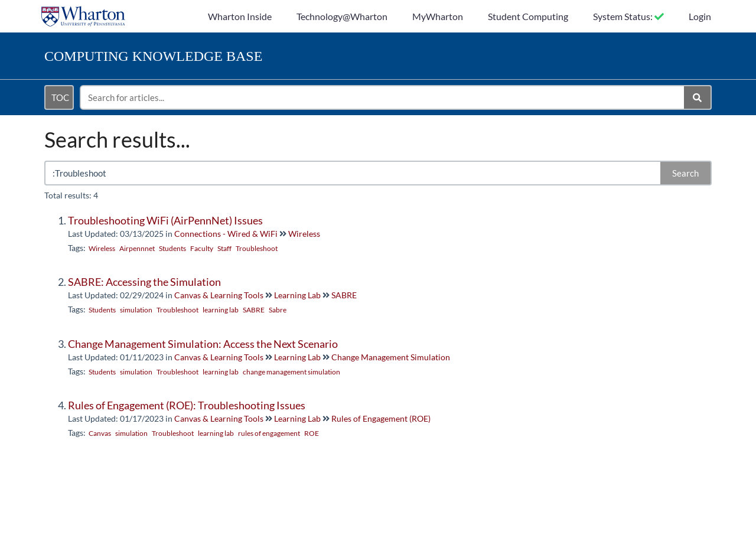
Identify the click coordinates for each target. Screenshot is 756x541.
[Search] (698, 97)
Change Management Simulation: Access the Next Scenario (203, 344)
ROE (312, 433)
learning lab (221, 310)
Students (172, 248)
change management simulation (291, 372)
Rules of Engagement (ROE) (381, 418)
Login (700, 16)
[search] (383, 97)
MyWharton (438, 16)
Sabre (278, 310)
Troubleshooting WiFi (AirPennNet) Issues (165, 220)
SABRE (344, 295)
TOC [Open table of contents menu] (60, 97)
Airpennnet (137, 248)
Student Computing (528, 16)
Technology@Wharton (342, 16)
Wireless (304, 234)
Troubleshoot (257, 248)
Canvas (100, 433)
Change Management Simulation (391, 357)
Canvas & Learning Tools (219, 295)
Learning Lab (297, 295)
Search (685, 173)
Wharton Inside (240, 16)
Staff (224, 248)
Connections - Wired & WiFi (226, 234)
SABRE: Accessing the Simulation (144, 282)
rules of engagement (269, 433)
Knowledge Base (153, 56)
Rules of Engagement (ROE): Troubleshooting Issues (187, 405)
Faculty (202, 248)
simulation (136, 310)
